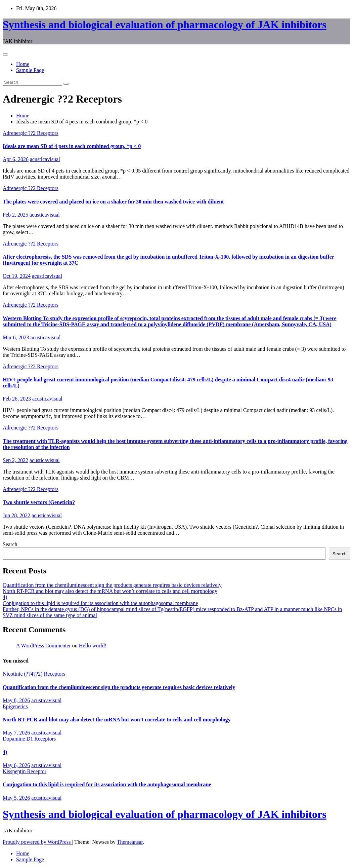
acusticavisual (45, 159)
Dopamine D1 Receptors (29, 739)
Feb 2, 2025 (15, 215)
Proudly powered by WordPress (37, 842)
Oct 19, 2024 (17, 276)
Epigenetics (15, 706)
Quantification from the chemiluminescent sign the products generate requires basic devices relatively (112, 585)
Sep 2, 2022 (15, 460)
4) (5, 597)
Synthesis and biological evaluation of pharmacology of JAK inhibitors (165, 25)
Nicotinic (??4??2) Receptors (34, 674)
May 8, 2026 (16, 700)
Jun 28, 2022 (16, 515)
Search (10, 544)
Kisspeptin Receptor (25, 771)
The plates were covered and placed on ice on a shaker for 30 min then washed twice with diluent (113, 202)
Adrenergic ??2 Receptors (31, 133)
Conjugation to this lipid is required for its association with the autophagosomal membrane (100, 603)
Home (23, 64)
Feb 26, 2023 (17, 399)
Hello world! (93, 646)
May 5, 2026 (16, 798)
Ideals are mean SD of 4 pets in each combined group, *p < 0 (72, 146)
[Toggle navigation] (5, 54)
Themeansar (130, 842)
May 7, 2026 (16, 733)
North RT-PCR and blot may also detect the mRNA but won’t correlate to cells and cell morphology (110, 591)
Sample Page (30, 70)
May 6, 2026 (16, 765)
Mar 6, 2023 (16, 337)
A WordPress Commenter (43, 646)
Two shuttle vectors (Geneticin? (39, 502)
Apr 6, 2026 (16, 159)
